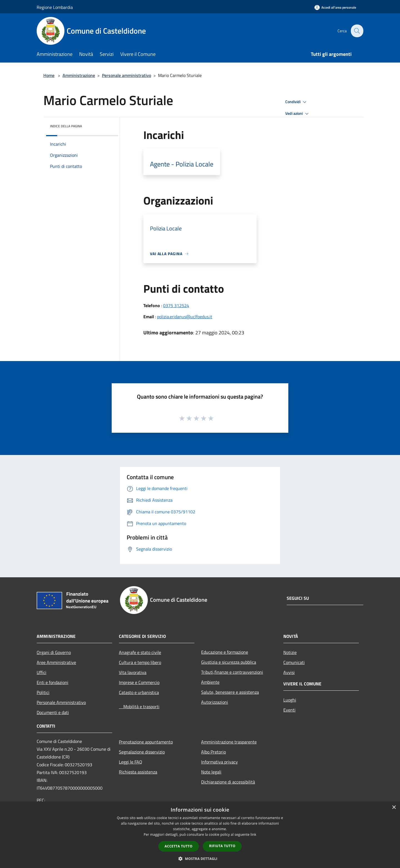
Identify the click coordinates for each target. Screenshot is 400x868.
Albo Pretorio (213, 752)
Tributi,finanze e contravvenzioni (232, 672)
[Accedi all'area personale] (335, 7)
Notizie (290, 652)
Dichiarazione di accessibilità (228, 782)
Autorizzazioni (215, 702)
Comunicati (294, 662)
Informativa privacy (219, 762)
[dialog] (200, 835)
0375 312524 (176, 305)
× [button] (394, 808)
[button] (200, 859)
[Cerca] (357, 31)
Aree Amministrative (56, 662)
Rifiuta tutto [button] (222, 846)
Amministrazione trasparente (229, 742)
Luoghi (290, 700)
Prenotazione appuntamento (146, 742)
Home (49, 75)
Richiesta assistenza (138, 772)
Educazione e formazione (225, 652)
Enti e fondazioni (52, 682)
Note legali (211, 772)
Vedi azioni (298, 114)
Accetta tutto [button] (179, 846)
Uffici (42, 672)
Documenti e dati (53, 712)
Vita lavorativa (133, 672)
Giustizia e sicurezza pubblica (229, 662)
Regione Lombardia (55, 7)
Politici (43, 692)
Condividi (297, 102)
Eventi (289, 710)
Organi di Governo (54, 652)
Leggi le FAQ (131, 762)
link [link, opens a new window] (253, 835)
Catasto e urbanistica (139, 692)
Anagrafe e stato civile (140, 652)
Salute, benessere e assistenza (230, 692)
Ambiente (210, 682)
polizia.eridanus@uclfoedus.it (185, 317)
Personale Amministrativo (61, 702)
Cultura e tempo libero (140, 662)
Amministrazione (79, 75)
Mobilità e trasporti (139, 707)
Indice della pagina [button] (66, 126)
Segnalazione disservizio (142, 752)
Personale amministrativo (127, 75)
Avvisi (289, 672)
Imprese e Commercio (139, 682)
